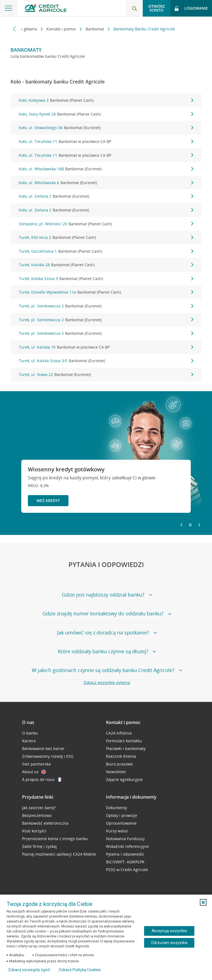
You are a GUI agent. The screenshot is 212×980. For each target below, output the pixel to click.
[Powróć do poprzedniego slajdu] (181, 524)
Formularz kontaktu (124, 741)
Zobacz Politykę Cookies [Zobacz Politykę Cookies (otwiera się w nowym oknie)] (80, 970)
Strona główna (24, 29)
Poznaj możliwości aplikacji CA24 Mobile (59, 854)
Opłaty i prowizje (122, 815)
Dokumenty (116, 808)
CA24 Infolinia (119, 733)
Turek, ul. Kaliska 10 (106, 347)
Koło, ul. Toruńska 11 (106, 142)
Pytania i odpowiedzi (125, 854)
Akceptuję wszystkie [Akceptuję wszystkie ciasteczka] (169, 931)
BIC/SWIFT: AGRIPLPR (125, 862)
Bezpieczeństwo (37, 815)
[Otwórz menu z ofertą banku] (9, 8)
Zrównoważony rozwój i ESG (48, 756)
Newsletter (116, 772)
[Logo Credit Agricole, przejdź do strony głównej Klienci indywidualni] (46, 8)
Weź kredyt (48, 501)
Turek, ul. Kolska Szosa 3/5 (106, 361)
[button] (203, 902)
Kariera (29, 741)
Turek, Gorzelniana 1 (106, 251)
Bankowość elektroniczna (45, 823)
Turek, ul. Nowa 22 (106, 375)
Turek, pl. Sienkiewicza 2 (106, 306)
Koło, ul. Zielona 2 (106, 196)
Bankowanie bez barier (43, 748)
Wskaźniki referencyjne (127, 846)
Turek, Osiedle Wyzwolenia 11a (106, 292)
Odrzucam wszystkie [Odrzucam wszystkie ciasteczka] (169, 943)
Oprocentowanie (121, 823)
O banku (30, 733)
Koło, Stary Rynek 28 (106, 114)
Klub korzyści (34, 831)
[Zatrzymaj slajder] (190, 525)
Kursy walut (117, 831)
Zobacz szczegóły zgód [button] (29, 970)
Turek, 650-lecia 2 (106, 237)
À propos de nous (42, 779)
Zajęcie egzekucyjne (124, 779)
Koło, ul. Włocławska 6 (106, 183)
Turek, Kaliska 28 (106, 265)
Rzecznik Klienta (121, 756)
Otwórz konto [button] (157, 8)
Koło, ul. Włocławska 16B (106, 169)
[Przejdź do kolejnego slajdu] (199, 525)
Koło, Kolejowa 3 (106, 100)
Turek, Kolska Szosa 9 (106, 279)
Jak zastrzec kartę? (39, 808)
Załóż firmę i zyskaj (39, 846)
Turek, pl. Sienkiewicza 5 (106, 333)
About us (34, 772)
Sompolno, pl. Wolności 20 (106, 224)
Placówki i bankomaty (126, 748)
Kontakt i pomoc (62, 29)
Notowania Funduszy (125, 839)
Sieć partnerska (36, 764)
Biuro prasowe (119, 764)
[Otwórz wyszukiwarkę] (134, 8)
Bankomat (95, 29)
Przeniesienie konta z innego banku (55, 839)
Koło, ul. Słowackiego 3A (106, 128)
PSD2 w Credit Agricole (127, 870)
